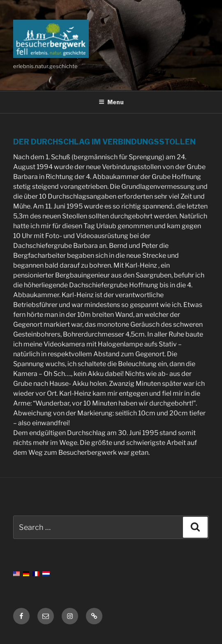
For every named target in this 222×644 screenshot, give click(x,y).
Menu (111, 102)
